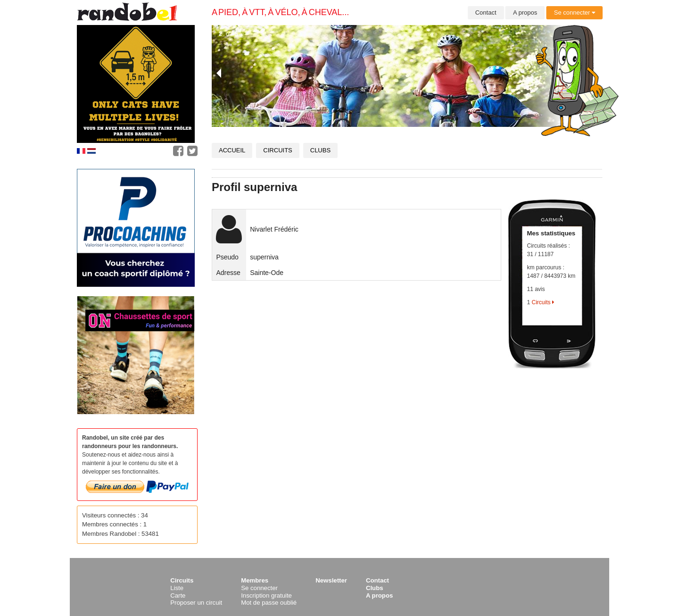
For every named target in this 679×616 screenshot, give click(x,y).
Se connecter (575, 12)
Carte (178, 595)
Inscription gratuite (266, 595)
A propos (525, 12)
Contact (486, 12)
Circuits (277, 150)
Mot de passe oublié (269, 603)
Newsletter (331, 580)
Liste (177, 588)
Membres (255, 580)
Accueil (232, 150)
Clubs (320, 150)
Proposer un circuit (196, 603)
